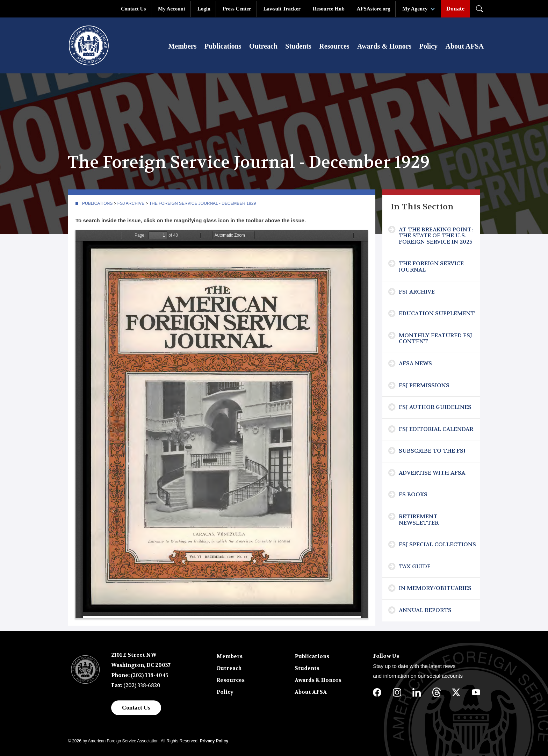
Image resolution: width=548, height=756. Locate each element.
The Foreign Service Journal (431, 267)
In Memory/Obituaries (435, 588)
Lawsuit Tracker (282, 9)
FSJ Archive (131, 203)
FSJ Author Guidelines (435, 407)
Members (182, 46)
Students (298, 46)
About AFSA (465, 46)
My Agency (415, 9)
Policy (428, 46)
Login (204, 9)
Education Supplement (437, 313)
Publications (223, 46)
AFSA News (415, 363)
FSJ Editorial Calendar (436, 429)
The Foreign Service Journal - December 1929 (203, 203)
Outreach (263, 46)
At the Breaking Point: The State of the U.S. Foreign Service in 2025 (436, 236)
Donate (455, 9)
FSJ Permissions (424, 385)
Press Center (237, 9)
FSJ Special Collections (437, 544)
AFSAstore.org (374, 9)
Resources (334, 46)
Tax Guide (415, 566)
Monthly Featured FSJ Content (435, 339)
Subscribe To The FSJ (432, 451)
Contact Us (133, 9)
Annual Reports (425, 610)
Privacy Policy (214, 741)
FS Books (413, 494)
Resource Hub (329, 9)
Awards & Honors (384, 46)
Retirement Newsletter (419, 520)
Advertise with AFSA (432, 473)
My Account (172, 9)
